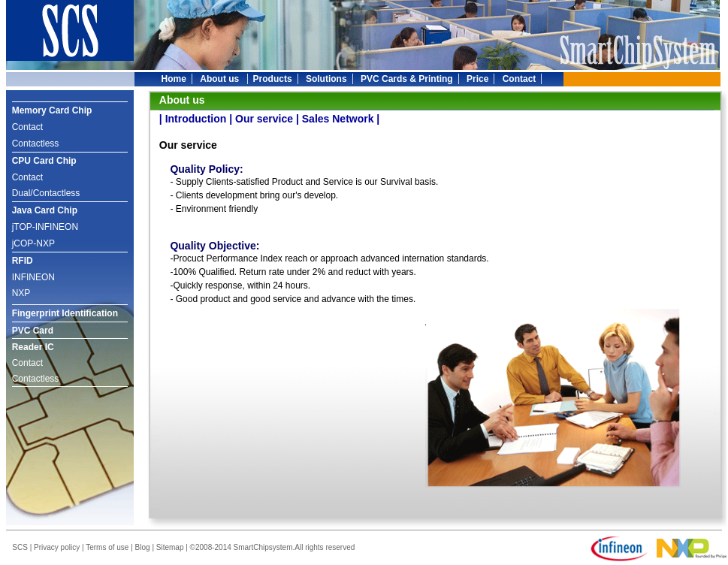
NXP (21, 293)
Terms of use (107, 547)
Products (273, 79)
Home (174, 79)
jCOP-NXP (33, 243)
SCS (20, 547)
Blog (143, 547)
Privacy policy (57, 547)
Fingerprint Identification (65, 313)
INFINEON (33, 277)
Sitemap (170, 547)
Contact (520, 79)
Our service (264, 119)
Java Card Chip (45, 210)
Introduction (196, 119)
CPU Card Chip (44, 161)
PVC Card (33, 331)
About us (221, 79)
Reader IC (33, 347)
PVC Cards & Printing (407, 79)
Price (477, 79)
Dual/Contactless (46, 193)
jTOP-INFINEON (45, 227)
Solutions (326, 79)
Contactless (36, 144)
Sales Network (338, 119)
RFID (23, 261)
